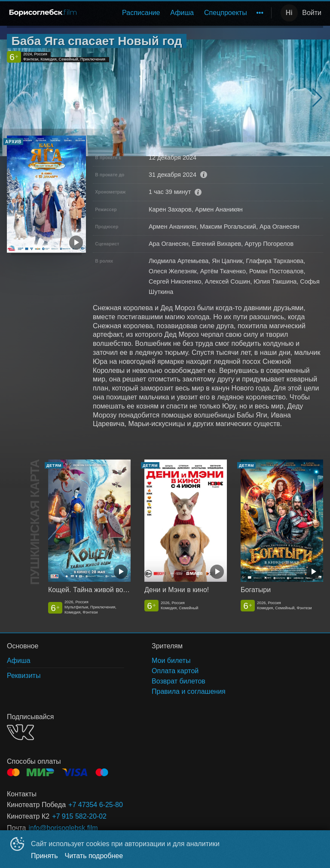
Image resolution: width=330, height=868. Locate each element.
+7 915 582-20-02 (79, 816)
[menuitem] (141, 13)
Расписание (141, 13)
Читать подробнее (94, 856)
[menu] (177, 13)
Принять (44, 856)
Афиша (182, 13)
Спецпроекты (226, 13)
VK (20, 732)
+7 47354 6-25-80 (96, 805)
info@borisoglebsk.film (63, 828)
